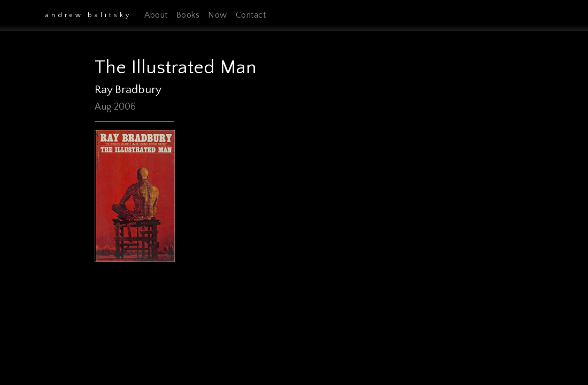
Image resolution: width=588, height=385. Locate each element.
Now (218, 15)
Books (188, 15)
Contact (251, 15)
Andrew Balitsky (88, 15)
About (156, 15)
